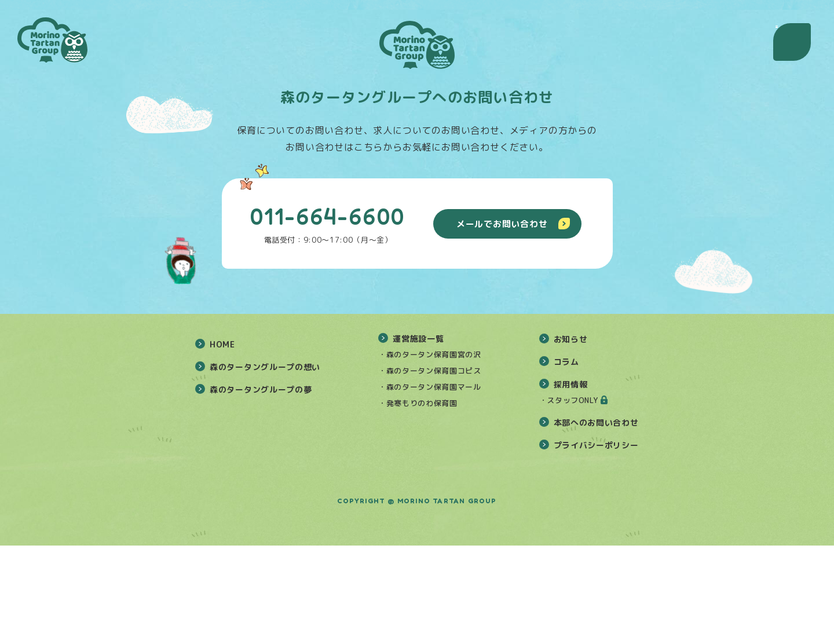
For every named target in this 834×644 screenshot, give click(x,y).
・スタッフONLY (569, 499)
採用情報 (571, 483)
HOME (222, 443)
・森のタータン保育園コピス (429, 469)
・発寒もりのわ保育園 (418, 502)
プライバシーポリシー (596, 544)
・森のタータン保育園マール (429, 485)
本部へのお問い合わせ (596, 521)
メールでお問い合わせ (513, 224)
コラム (566, 460)
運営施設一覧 (418, 437)
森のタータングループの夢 (261, 488)
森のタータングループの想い (265, 465)
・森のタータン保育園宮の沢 (429, 453)
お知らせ (571, 438)
